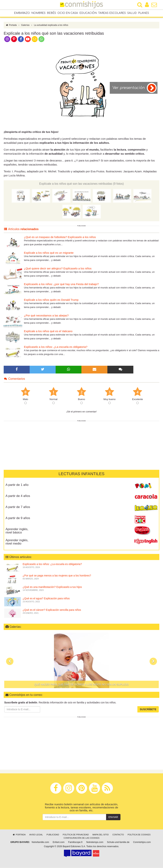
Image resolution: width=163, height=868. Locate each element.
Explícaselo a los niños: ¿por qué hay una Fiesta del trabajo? (61, 284)
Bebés (51, 13)
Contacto (118, 835)
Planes (144, 13)
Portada (11, 25)
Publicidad (53, 835)
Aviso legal (36, 835)
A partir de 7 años (18, 507)
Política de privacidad (76, 835)
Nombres (38, 13)
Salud (132, 13)
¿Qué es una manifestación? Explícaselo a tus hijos (52, 587)
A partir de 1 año (17, 485)
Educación (88, 13)
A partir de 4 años (18, 496)
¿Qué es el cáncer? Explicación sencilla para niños (52, 610)
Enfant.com (59, 843)
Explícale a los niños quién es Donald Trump (51, 300)
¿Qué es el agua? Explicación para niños (46, 599)
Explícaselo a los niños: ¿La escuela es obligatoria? (56, 347)
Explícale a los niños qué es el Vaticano (48, 331)
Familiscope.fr (75, 843)
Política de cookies (139, 835)
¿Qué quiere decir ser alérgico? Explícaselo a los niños (58, 269)
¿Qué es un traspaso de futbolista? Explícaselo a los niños (60, 237)
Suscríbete (148, 710)
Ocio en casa (68, 13)
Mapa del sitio (101, 835)
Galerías (25, 25)
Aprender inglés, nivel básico (17, 531)
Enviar (113, 817)
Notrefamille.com (40, 843)
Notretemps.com (95, 843)
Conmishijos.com (142, 843)
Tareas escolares (112, 13)
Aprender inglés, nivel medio (17, 542)
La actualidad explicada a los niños (51, 25)
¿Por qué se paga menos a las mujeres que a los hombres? (57, 576)
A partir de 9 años (18, 518)
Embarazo (22, 13)
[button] (10, 662)
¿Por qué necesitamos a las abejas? (46, 316)
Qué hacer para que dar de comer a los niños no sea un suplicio (82, 685)
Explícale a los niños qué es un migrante (49, 253)
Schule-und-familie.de (118, 843)
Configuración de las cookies (81, 838)
